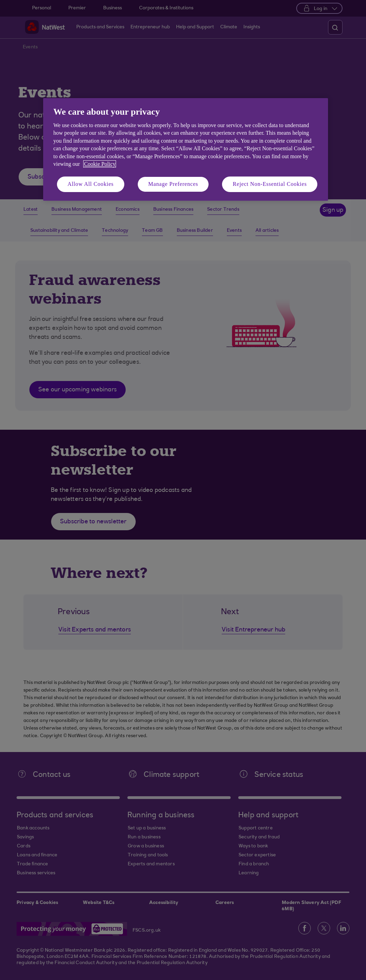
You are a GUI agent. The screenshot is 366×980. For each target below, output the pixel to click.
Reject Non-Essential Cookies (270, 184)
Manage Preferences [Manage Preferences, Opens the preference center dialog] (173, 184)
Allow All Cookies (91, 184)
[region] (186, 149)
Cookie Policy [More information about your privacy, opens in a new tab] (100, 164)
